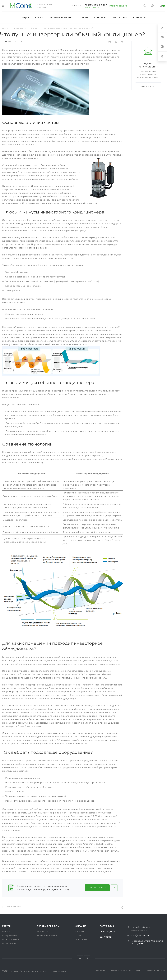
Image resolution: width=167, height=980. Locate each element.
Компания (80, 926)
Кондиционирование (47, 935)
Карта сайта (100, 971)
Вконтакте (80, 958)
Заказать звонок (92, 8)
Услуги (6, 926)
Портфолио (107, 926)
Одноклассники (87, 958)
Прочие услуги (9, 943)
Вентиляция (43, 932)
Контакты (106, 937)
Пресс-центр (108, 932)
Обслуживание (9, 935)
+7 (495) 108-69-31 (95, 5)
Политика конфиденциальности (126, 971)
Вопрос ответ (80, 939)
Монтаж (6, 932)
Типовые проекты (48, 926)
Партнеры (79, 932)
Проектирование (10, 939)
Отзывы (78, 935)
